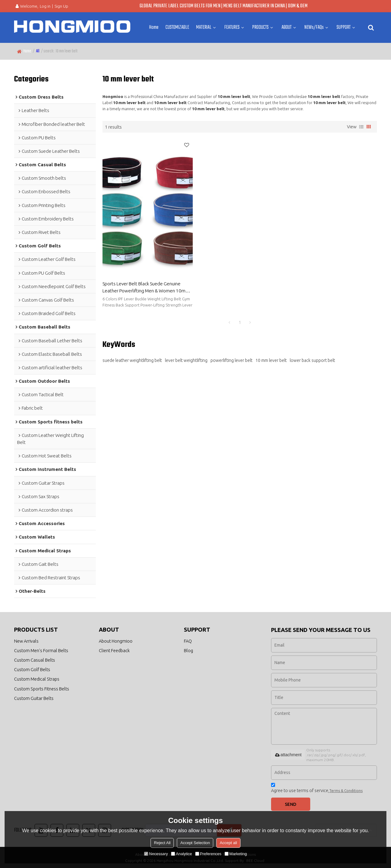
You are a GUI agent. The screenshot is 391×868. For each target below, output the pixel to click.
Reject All (162, 843)
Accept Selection (195, 843)
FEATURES (232, 27)
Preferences (208, 854)
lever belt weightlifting (186, 356)
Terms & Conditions (346, 790)
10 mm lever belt (271, 356)
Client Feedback (114, 650)
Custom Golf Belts (32, 669)
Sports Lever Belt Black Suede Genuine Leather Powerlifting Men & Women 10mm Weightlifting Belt (146, 283)
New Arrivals (26, 641)
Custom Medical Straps (37, 679)
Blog (188, 650)
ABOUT (287, 27)
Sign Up (61, 6)
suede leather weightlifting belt (132, 356)
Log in (45, 6)
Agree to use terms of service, (317, 788)
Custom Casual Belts (35, 660)
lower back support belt (312, 356)
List (361, 127)
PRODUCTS (260, 27)
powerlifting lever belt (231, 356)
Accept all (228, 843)
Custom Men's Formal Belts (41, 650)
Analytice (182, 854)
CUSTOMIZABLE (177, 27)
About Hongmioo (116, 641)
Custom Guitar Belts (34, 698)
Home (154, 27)
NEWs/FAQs (314, 27)
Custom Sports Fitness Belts (42, 689)
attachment (288, 755)
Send (291, 804)
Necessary (156, 854)
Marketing (236, 854)
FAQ (188, 641)
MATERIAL (204, 27)
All (38, 51)
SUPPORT (344, 27)
